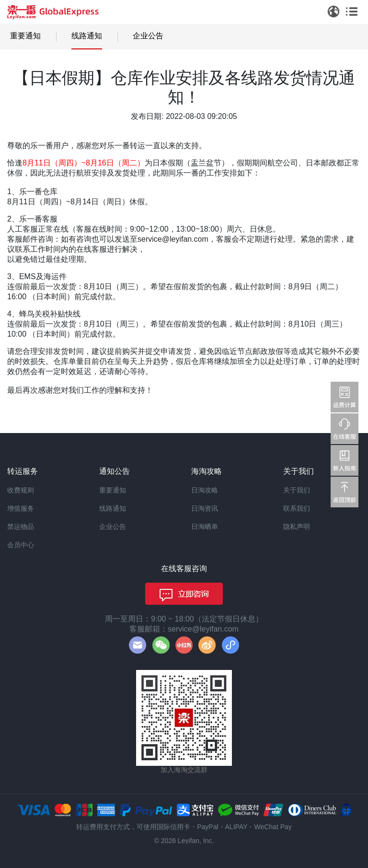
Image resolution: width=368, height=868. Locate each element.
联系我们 (297, 508)
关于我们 (297, 490)
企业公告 (148, 36)
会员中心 (21, 545)
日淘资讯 (205, 508)
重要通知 (25, 36)
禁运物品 (21, 527)
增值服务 (21, 508)
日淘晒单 (205, 527)
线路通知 (87, 36)
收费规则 (21, 490)
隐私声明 (297, 527)
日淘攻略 (205, 490)
